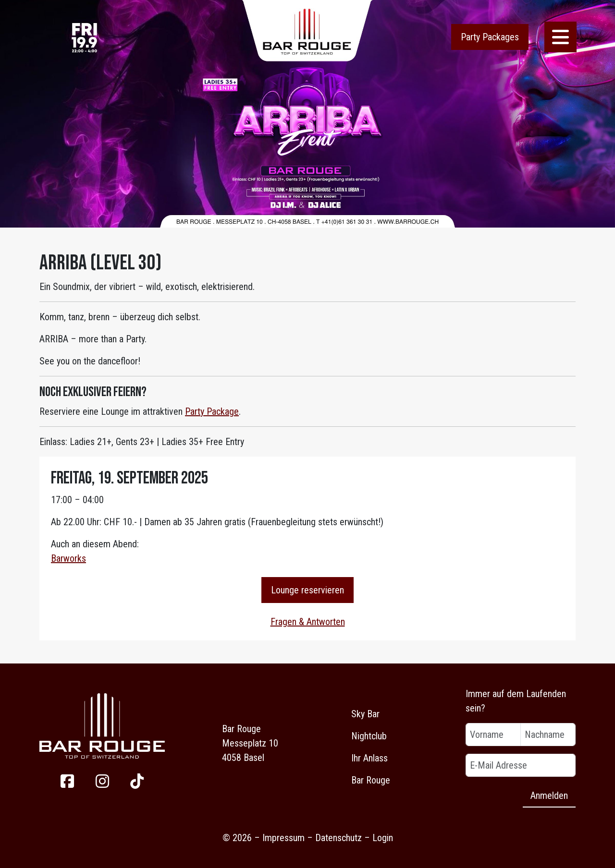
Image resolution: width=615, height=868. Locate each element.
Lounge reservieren (307, 590)
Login (383, 838)
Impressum (283, 838)
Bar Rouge (371, 780)
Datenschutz (338, 838)
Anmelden (549, 796)
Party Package (212, 411)
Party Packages (490, 37)
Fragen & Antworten (308, 622)
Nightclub (369, 736)
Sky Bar (365, 714)
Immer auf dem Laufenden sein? (516, 701)
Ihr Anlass (369, 758)
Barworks (68, 558)
